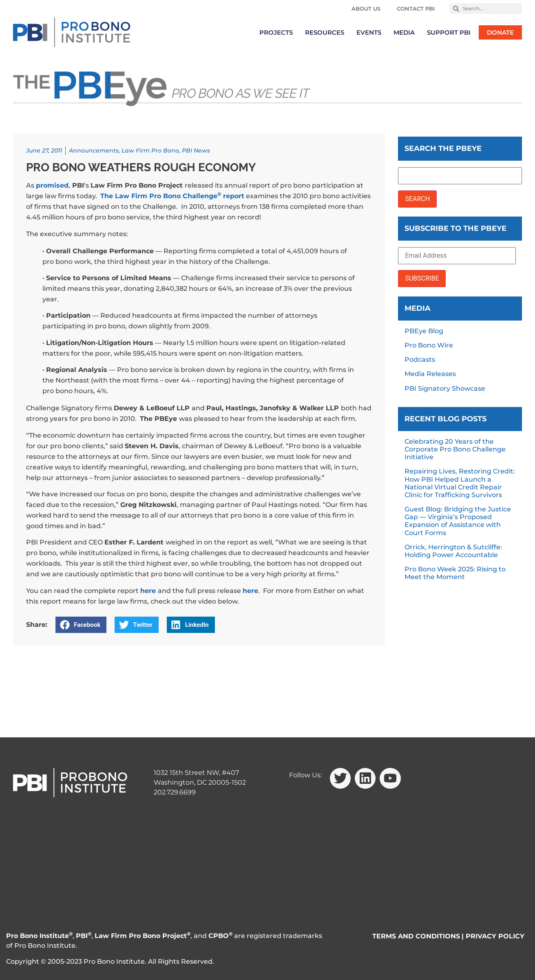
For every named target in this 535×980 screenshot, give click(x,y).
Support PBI (449, 32)
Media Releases (430, 374)
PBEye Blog (424, 331)
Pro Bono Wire (429, 345)
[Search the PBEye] (460, 176)
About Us (366, 9)
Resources (325, 32)
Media (404, 32)
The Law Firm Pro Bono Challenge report (172, 196)
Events (369, 32)
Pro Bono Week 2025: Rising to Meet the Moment (455, 573)
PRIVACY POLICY (495, 936)
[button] (81, 625)
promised (52, 185)
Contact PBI (416, 9)
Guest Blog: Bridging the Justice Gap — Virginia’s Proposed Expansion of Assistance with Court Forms (458, 521)
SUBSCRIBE (422, 278)
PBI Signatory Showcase (445, 388)
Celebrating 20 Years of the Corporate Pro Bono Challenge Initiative (455, 449)
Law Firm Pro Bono (150, 150)
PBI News (196, 150)
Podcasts (420, 359)
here (148, 591)
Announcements (94, 150)
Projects (276, 32)
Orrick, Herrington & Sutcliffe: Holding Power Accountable (453, 551)
